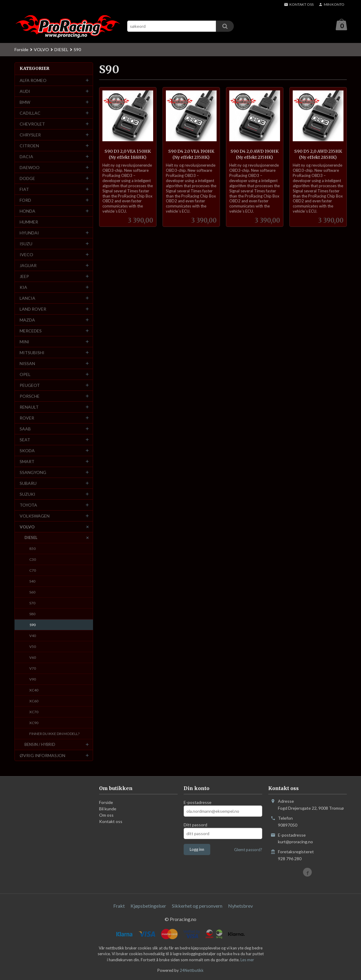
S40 (32, 581)
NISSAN (27, 364)
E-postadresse (198, 803)
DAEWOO (30, 168)
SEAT (25, 440)
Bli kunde (108, 809)
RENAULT (29, 407)
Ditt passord (195, 825)
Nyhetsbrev (240, 906)
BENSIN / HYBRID (40, 745)
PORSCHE (30, 396)
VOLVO (27, 527)
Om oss (106, 815)
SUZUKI (27, 494)
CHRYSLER (30, 135)
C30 (33, 560)
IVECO (26, 255)
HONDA (27, 211)
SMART (27, 462)
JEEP (24, 277)
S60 (32, 592)
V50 (33, 647)
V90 (33, 679)
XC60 (34, 701)
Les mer (247, 960)
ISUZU (26, 244)
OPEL (25, 375)
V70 (33, 669)
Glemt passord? (248, 850)
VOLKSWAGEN (35, 516)
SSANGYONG (33, 473)
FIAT (24, 189)
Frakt (119, 906)
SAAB (25, 429)
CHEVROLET (32, 124)
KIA (23, 287)
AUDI (25, 91)
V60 (33, 658)
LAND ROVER (33, 309)
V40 (33, 636)
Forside (21, 50)
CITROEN (29, 146)
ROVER (27, 418)
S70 (32, 603)
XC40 (34, 690)
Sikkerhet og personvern (197, 906)
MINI (24, 342)
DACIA (26, 157)
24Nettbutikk (192, 971)
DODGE (27, 179)
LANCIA (27, 298)
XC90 (34, 723)
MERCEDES (31, 331)
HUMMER (29, 222)
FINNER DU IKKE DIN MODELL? (54, 734)
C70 (33, 571)
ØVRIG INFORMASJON (42, 756)
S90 (33, 625)
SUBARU (28, 483)
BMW (25, 102)
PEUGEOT (30, 385)
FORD (25, 200)
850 (32, 549)
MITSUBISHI (32, 353)
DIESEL (31, 538)
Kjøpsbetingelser (148, 906)
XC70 (34, 712)
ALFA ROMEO (33, 81)
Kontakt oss (111, 822)
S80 (32, 614)
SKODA (27, 451)
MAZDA (27, 320)
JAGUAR (28, 266)
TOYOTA (28, 505)
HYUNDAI (29, 233)
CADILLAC (30, 113)
